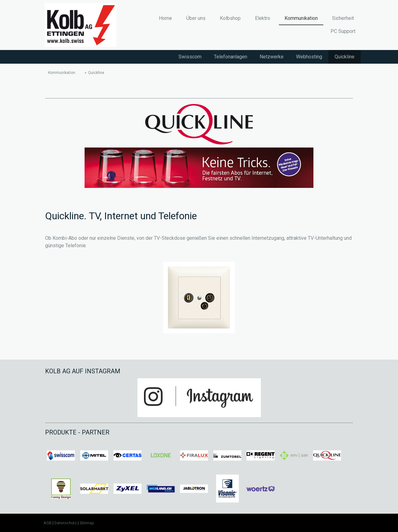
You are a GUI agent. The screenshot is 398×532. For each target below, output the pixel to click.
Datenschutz (66, 523)
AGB (48, 523)
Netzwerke (272, 57)
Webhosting (309, 57)
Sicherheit (343, 18)
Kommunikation (301, 18)
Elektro (263, 18)
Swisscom (190, 57)
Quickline (345, 57)
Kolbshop (230, 18)
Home (165, 18)
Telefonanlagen (231, 57)
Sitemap (87, 523)
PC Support (343, 31)
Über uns (196, 18)
